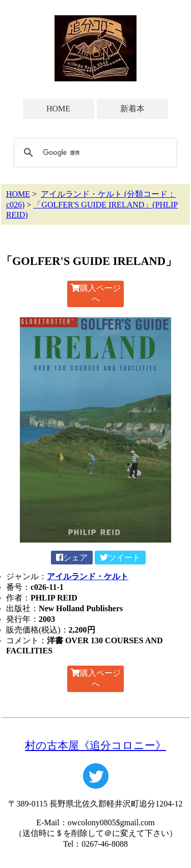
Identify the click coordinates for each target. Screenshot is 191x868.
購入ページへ (96, 293)
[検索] (94, 153)
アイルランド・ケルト (88, 576)
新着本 (132, 109)
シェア (72, 558)
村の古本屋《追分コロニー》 (95, 745)
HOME (58, 109)
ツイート (120, 558)
